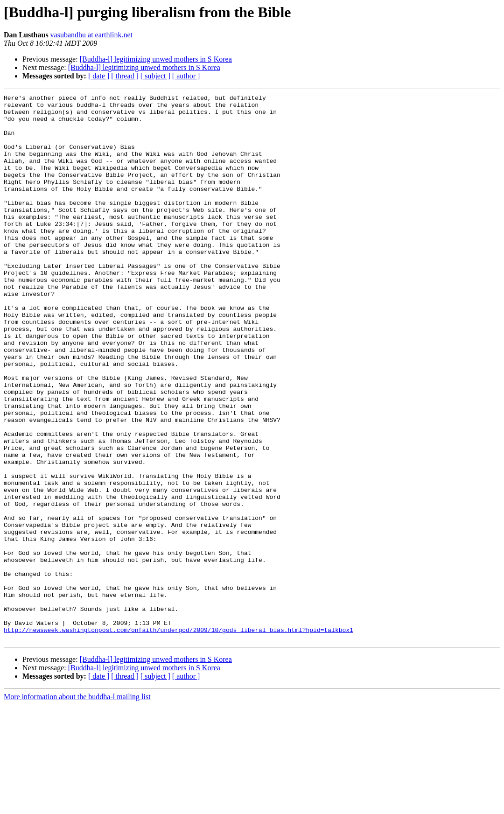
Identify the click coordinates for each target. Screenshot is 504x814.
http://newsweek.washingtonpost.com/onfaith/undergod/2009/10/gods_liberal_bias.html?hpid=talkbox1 (178, 737)
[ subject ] (155, 76)
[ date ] (99, 76)
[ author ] (186, 76)
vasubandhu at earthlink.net (91, 35)
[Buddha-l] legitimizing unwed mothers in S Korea (156, 59)
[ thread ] (125, 76)
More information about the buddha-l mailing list (77, 806)
